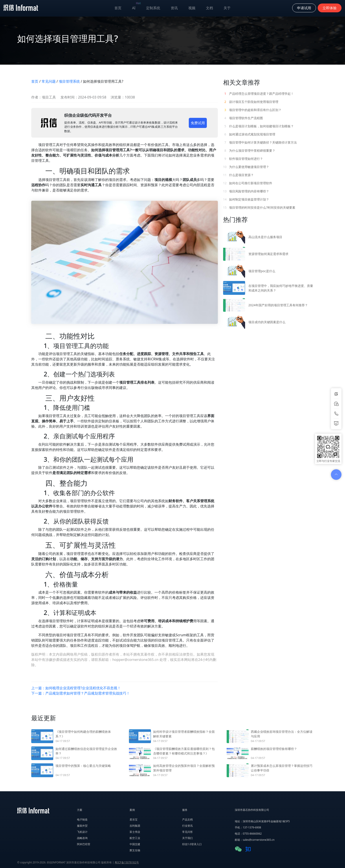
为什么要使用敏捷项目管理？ (246, 167)
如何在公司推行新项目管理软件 (248, 183)
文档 (209, 8)
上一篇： (76, 688)
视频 (192, 8)
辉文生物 (135, 850)
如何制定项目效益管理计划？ (246, 199)
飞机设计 (82, 832)
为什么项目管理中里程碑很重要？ (249, 150)
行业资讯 (187, 826)
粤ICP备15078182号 (127, 862)
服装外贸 (82, 826)
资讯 (174, 8)
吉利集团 (135, 826)
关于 (227, 8)
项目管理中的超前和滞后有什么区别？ (252, 110)
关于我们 (187, 838)
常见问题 (49, 81)
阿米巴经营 (84, 844)
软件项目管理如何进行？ (243, 159)
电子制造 (82, 820)
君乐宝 (134, 820)
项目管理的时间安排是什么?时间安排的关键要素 (259, 207)
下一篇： (81, 693)
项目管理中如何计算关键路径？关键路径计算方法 (260, 142)
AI (136, 7)
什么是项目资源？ (239, 175)
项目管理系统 (69, 81)
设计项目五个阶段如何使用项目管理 (251, 102)
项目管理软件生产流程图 (243, 118)
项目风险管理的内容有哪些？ (246, 191)
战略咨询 (82, 838)
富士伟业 (135, 832)
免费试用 (198, 123)
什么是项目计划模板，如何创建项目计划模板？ (259, 126)
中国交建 (135, 844)
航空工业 (135, 838)
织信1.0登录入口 (192, 844)
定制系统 (153, 8)
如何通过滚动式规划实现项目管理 (249, 134)
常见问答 (187, 832)
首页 (118, 8)
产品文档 (187, 820)
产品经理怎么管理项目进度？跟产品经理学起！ (259, 94)
